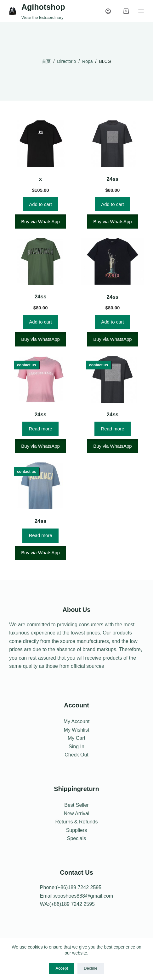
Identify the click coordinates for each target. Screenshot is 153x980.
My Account (77, 721)
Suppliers (77, 830)
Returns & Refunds (76, 822)
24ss (112, 179)
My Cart (76, 738)
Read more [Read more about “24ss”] (40, 429)
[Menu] (141, 11)
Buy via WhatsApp (40, 221)
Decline (91, 968)
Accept (62, 968)
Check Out (76, 755)
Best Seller (76, 805)
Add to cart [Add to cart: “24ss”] (113, 204)
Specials (76, 838)
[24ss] (113, 144)
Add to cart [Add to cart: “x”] (40, 204)
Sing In (76, 747)
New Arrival (77, 814)
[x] (40, 144)
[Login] (108, 11)
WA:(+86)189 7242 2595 (67, 904)
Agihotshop (43, 7)
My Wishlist (77, 730)
